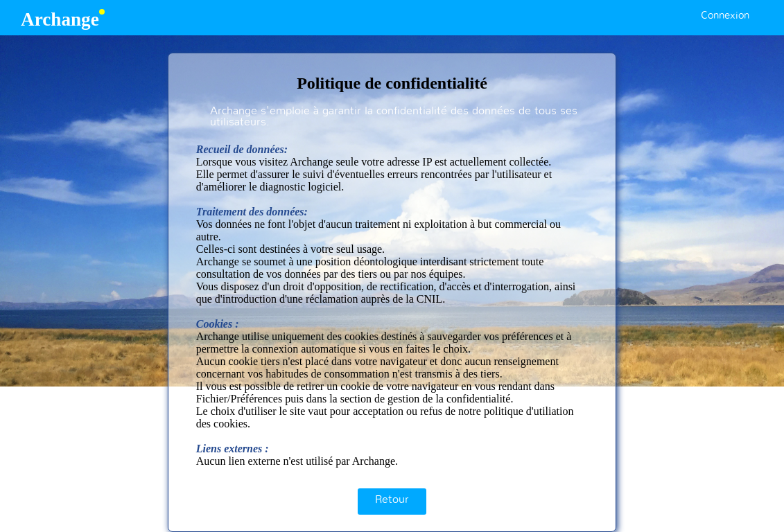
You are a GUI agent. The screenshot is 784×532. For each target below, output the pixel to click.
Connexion (725, 16)
